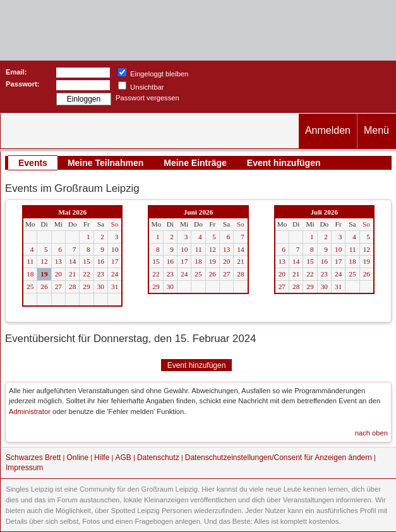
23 (101, 274)
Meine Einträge (195, 163)
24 (115, 274)
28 (72, 287)
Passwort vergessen (147, 98)
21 (72, 274)
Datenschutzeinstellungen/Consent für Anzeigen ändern (279, 458)
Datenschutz (158, 458)
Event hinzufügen (284, 163)
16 (101, 261)
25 (30, 287)
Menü (376, 130)
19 (44, 274)
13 (58, 261)
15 (86, 261)
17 (115, 261)
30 (101, 287)
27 (58, 287)
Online (78, 458)
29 (86, 287)
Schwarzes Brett (33, 458)
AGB (123, 458)
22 (86, 274)
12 (44, 261)
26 (44, 287)
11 (30, 261)
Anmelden (328, 130)
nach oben (371, 433)
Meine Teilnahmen (105, 163)
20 (58, 274)
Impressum (24, 468)
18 (30, 274)
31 (115, 287)
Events (33, 163)
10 (115, 249)
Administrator (30, 411)
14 (72, 261)
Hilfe (102, 458)
